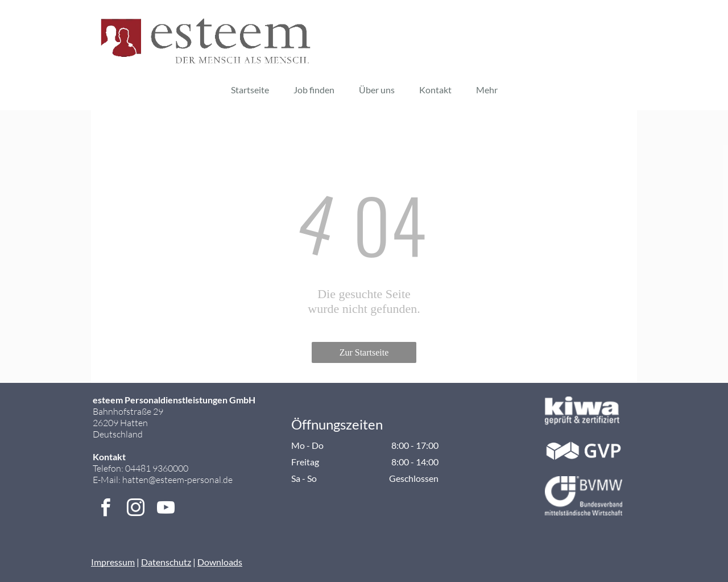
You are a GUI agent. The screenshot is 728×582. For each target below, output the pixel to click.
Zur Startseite (364, 352)
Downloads (220, 562)
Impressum (113, 562)
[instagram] (135, 509)
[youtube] (166, 509)
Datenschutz (166, 562)
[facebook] (105, 509)
